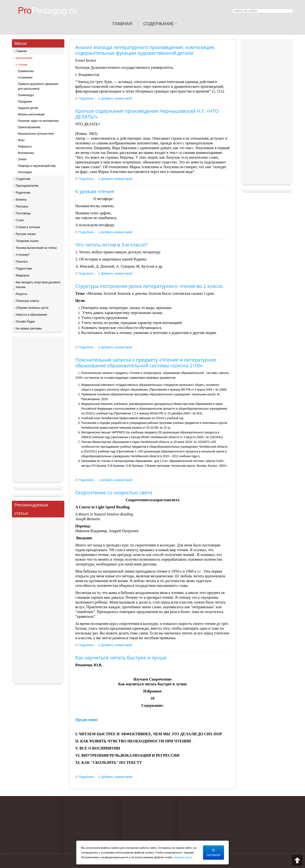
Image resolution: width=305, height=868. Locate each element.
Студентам (23, 179)
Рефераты (25, 147)
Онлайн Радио (25, 322)
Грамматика (26, 71)
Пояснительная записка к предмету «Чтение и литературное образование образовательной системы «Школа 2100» (146, 363)
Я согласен (213, 853)
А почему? (23, 255)
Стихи (20, 220)
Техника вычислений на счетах (36, 248)
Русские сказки (26, 234)
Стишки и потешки (28, 227)
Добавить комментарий (117, 98)
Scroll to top (297, 860)
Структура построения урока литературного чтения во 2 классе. (150, 286)
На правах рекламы (29, 329)
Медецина (23, 275)
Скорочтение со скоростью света (114, 493)
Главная (21, 51)
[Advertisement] (38, 410)
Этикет (22, 159)
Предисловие (86, 720)
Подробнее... (87, 98)
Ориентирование (29, 127)
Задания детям (28, 108)
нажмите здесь (183, 857)
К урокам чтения (95, 191)
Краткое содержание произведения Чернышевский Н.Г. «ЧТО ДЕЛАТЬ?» (147, 114)
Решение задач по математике (38, 121)
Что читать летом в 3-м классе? (111, 245)
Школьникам (24, 58)
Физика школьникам (31, 114)
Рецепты (21, 294)
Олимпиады (26, 95)
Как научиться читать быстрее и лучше (121, 658)
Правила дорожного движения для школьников (38, 86)
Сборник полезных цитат (32, 308)
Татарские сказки (27, 241)
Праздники (25, 102)
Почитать (22, 262)
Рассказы (22, 206)
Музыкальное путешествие (36, 134)
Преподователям (27, 186)
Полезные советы (28, 301)
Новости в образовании (31, 315)
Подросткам (24, 269)
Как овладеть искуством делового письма (38, 285)
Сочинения (25, 78)
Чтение (23, 65)
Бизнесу (21, 200)
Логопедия (25, 172)
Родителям (23, 193)
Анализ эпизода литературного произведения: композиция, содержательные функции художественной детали (145, 50)
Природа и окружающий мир (37, 166)
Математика (26, 153)
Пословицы (23, 213)
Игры (21, 140)
